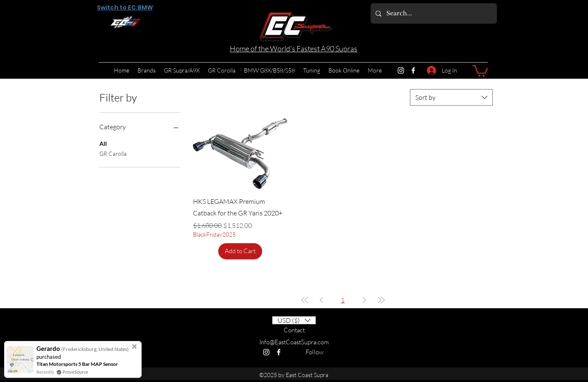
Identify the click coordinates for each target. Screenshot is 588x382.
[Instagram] (401, 70)
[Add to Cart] (240, 251)
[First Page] (305, 300)
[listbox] (294, 320)
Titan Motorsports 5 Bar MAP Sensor (77, 364)
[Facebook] (413, 70)
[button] (480, 70)
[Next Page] (364, 300)
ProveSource (75, 372)
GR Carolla (113, 153)
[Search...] (433, 13)
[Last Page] (381, 300)
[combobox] (451, 97)
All (103, 143)
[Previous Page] (321, 300)
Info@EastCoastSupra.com (294, 342)
